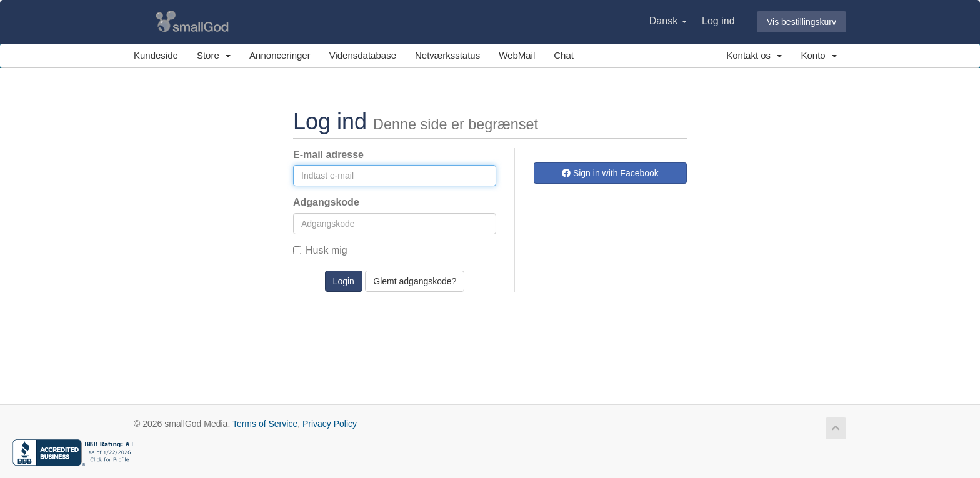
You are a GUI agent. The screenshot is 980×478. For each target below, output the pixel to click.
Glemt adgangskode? (415, 281)
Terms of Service (265, 424)
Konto (819, 55)
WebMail (517, 55)
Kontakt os (754, 55)
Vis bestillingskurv (802, 22)
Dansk (668, 21)
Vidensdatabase (363, 55)
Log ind (718, 21)
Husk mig (320, 250)
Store (214, 55)
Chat (564, 55)
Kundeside (156, 55)
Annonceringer (280, 55)
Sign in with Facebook (610, 173)
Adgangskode (326, 202)
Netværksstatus (447, 55)
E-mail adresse (328, 155)
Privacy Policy (330, 424)
